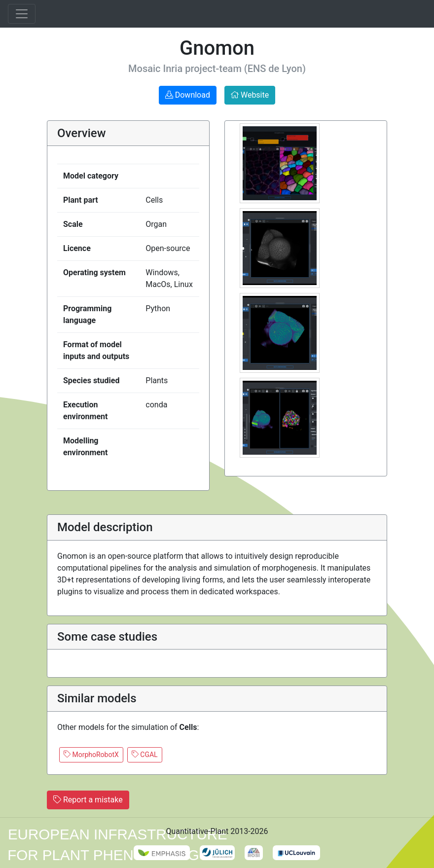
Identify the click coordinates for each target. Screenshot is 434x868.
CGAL (145, 755)
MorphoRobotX (91, 755)
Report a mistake (88, 800)
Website (250, 95)
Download (188, 95)
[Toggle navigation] (22, 14)
